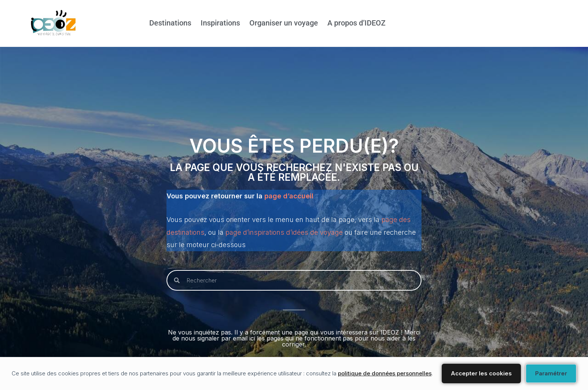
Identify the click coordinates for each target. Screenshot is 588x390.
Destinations (170, 23)
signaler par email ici (226, 339)
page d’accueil (289, 196)
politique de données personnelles (385, 373)
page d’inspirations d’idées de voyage (284, 232)
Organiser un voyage (284, 23)
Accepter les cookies (481, 373)
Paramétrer (551, 373)
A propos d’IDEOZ (356, 23)
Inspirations (220, 23)
